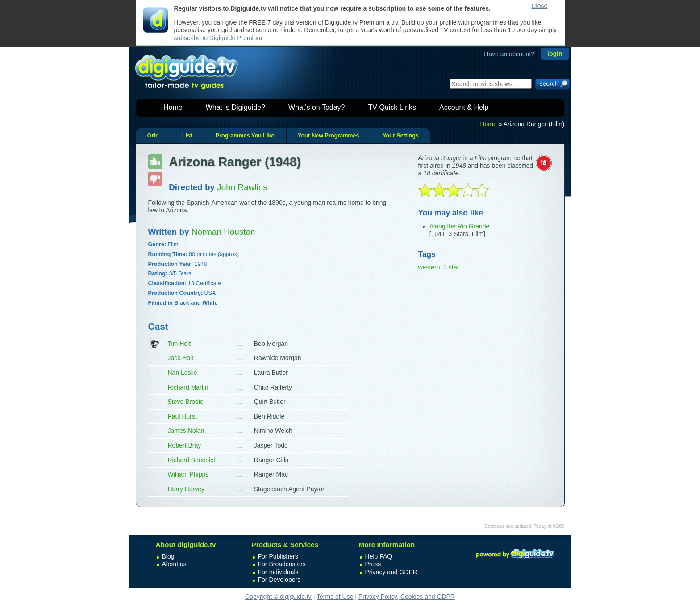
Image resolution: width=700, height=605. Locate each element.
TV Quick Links (392, 107)
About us (174, 564)
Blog (168, 556)
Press (373, 564)
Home (173, 107)
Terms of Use (335, 597)
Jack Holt (181, 358)
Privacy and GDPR (391, 572)
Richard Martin (188, 387)
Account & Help (464, 107)
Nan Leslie (183, 373)
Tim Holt (179, 344)
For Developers (279, 580)
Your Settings (401, 136)
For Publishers (278, 556)
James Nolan (186, 431)
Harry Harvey (186, 489)
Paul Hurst (182, 416)
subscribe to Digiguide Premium (218, 38)
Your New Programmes (329, 136)
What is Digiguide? (235, 107)
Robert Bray (185, 445)
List (187, 136)
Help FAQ (379, 556)
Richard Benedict (192, 460)
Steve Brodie (186, 402)
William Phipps (188, 474)
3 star (451, 267)
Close (540, 6)
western (429, 267)
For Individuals (278, 572)
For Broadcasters (282, 564)
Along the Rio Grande (460, 226)
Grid (153, 136)
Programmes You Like (245, 136)
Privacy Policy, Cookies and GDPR (407, 597)
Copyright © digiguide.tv (278, 597)
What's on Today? (317, 107)
